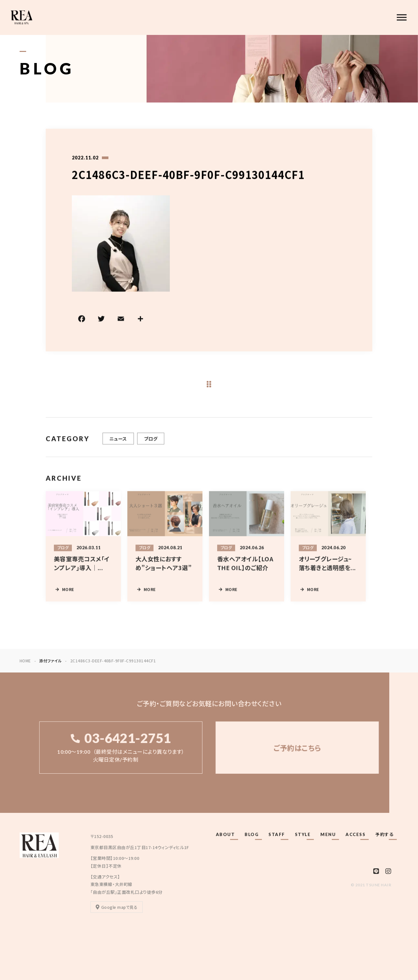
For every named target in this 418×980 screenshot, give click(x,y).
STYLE (303, 834)
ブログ (151, 447)
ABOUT (225, 834)
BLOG (252, 834)
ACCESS (355, 834)
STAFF (277, 834)
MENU (328, 834)
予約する (384, 834)
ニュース (118, 447)
